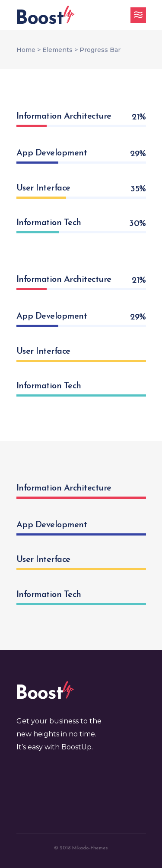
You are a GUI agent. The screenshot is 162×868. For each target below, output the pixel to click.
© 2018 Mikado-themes (81, 848)
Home (26, 50)
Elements (57, 50)
